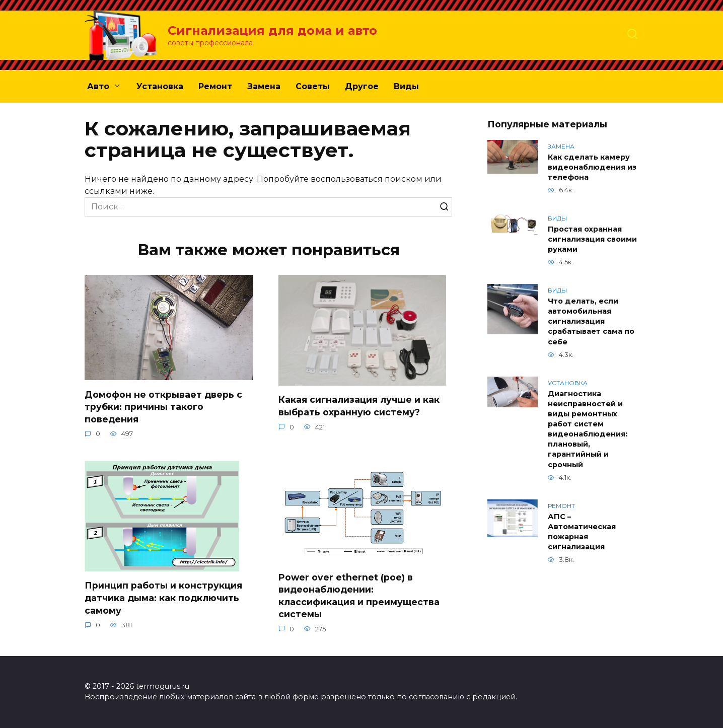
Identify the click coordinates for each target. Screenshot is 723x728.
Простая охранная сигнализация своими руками (592, 239)
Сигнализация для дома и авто (272, 30)
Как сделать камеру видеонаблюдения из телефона (592, 167)
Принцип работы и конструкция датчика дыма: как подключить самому (163, 598)
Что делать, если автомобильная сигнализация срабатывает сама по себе (591, 321)
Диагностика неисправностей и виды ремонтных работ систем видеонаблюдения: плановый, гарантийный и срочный (588, 429)
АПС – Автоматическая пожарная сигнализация (582, 532)
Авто (98, 86)
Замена (264, 86)
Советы (313, 86)
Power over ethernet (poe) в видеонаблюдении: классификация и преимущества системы (359, 595)
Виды (406, 86)
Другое (362, 86)
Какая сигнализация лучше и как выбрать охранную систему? (359, 406)
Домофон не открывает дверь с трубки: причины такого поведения (163, 406)
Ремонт (215, 86)
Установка (160, 86)
